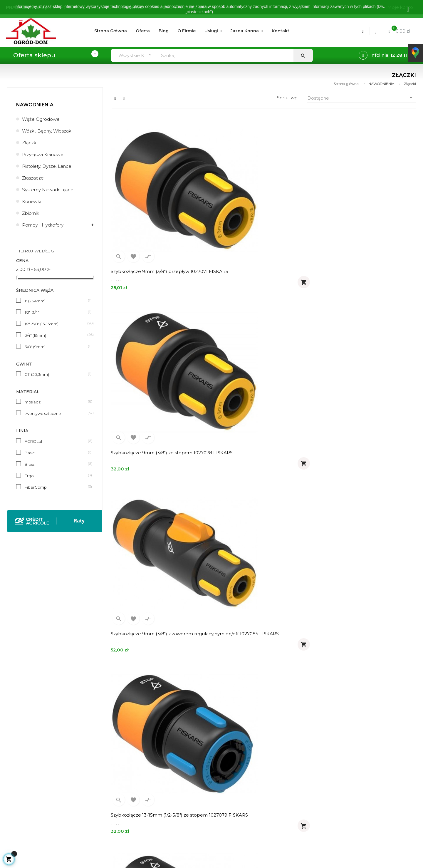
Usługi (202, 759)
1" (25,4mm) (56, 301)
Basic (56, 453)
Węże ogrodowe (41, 119)
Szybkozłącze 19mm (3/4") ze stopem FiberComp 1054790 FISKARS (153, 494)
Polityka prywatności (217, 779)
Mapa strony (209, 799)
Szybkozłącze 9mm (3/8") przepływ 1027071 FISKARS (151, 223)
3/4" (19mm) (56, 335)
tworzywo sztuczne (56, 413)
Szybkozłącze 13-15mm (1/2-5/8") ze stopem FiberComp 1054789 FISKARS (363, 359)
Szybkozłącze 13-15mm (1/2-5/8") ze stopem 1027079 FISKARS (151, 359)
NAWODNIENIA (35, 105)
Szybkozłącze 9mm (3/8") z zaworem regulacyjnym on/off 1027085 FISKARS (362, 223)
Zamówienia (124, 759)
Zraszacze (33, 178)
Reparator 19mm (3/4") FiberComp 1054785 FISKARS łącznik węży (359, 630)
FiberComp (56, 487)
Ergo (56, 475)
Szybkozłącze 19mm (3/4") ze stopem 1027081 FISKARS (257, 359)
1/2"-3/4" (56, 312)
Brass (56, 464)
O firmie (204, 749)
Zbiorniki (31, 213)
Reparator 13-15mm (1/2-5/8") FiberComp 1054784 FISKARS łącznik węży (157, 630)
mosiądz (56, 402)
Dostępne (362, 98)
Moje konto (124, 749)
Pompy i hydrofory (43, 225)
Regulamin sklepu (214, 769)
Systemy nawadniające (48, 190)
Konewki (32, 201)
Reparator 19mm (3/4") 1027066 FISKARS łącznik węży (261, 630)
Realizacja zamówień (134, 769)
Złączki (30, 143)
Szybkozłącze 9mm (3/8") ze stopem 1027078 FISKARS (257, 223)
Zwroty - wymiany (130, 789)
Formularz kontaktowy (136, 799)
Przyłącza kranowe (43, 154)
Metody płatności (130, 779)
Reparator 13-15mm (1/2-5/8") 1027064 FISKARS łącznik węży (362, 494)
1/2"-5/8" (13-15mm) (56, 324)
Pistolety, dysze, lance (47, 166)
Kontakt (204, 789)
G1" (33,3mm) (56, 374)
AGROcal (56, 441)
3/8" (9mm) (56, 346)
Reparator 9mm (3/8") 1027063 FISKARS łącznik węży (260, 494)
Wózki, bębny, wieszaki (47, 131)
